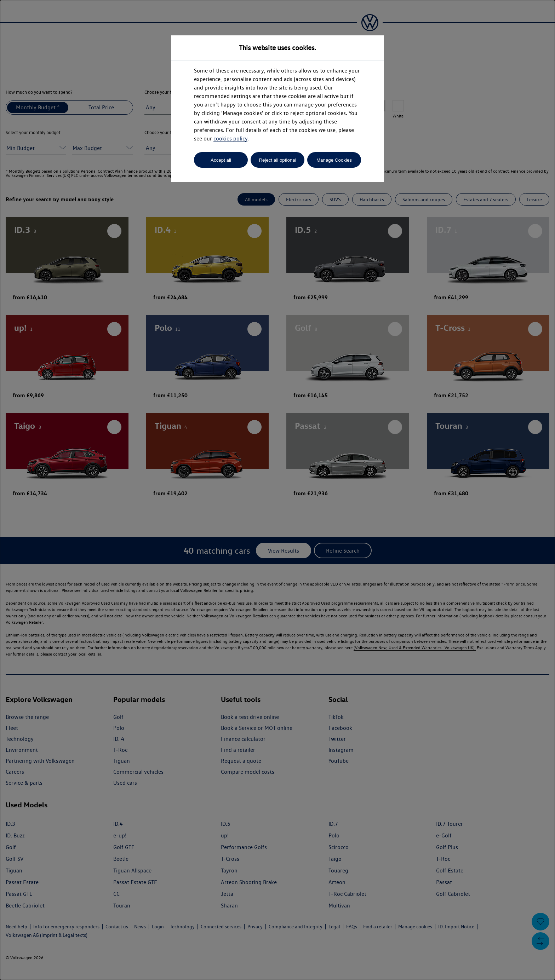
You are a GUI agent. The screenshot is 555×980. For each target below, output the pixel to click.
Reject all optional (277, 160)
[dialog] (277, 490)
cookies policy (230, 139)
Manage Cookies (334, 160)
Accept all (221, 160)
